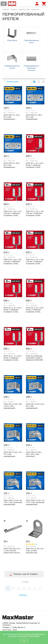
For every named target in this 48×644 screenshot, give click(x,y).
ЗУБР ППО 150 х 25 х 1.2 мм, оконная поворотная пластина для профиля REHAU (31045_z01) (12, 551)
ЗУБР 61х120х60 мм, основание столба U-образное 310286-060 (34, 358)
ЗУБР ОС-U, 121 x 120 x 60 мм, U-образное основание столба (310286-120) (35, 262)
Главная (6, 9)
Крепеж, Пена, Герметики (29, 9)
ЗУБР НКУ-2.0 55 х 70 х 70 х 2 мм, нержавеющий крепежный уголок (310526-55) (13, 454)
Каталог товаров (4, 4)
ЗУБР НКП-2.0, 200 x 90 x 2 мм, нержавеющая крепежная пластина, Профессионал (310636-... (12, 165)
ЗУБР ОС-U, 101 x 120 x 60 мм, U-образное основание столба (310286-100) (12, 262)
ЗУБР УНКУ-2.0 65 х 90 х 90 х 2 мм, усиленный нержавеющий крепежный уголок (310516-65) (13, 502)
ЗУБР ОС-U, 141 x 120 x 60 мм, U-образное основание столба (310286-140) (35, 213)
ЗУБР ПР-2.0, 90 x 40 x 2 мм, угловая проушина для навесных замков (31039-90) (35, 551)
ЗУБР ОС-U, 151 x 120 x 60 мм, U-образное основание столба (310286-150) (12, 213)
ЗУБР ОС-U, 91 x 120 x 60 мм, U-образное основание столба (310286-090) (13, 310)
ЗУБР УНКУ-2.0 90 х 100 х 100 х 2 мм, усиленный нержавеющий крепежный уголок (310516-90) (34, 454)
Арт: (5, 113)
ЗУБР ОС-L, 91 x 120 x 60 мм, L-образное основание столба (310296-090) (35, 165)
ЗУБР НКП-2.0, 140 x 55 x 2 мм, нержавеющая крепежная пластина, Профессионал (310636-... (12, 117)
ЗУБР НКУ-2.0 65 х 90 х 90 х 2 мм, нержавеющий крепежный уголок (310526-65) (35, 406)
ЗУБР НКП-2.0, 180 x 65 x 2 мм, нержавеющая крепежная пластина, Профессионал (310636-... (34, 117)
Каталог (14, 9)
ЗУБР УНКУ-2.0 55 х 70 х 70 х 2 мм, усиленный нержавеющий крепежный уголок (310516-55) (35, 502)
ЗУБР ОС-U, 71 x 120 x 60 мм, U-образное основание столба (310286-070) (13, 358)
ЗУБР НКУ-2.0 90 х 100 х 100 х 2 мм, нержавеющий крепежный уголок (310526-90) (13, 406)
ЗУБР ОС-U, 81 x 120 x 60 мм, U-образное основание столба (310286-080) (35, 310)
